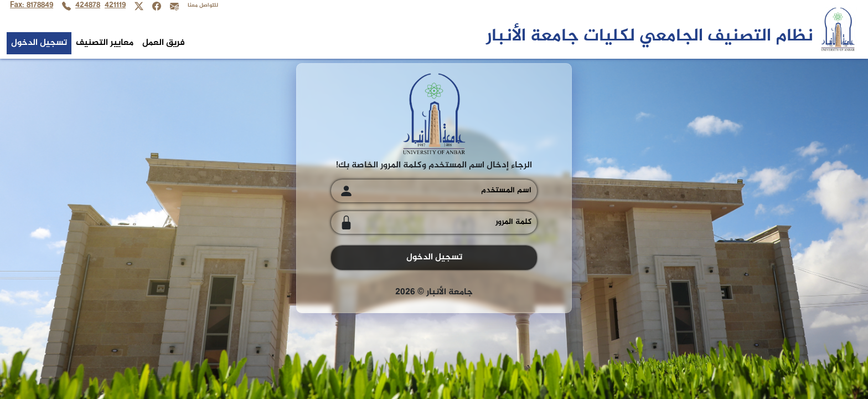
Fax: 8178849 (32, 6)
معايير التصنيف (105, 43)
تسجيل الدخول (39, 43)
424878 (88, 6)
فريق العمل (164, 43)
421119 (115, 6)
